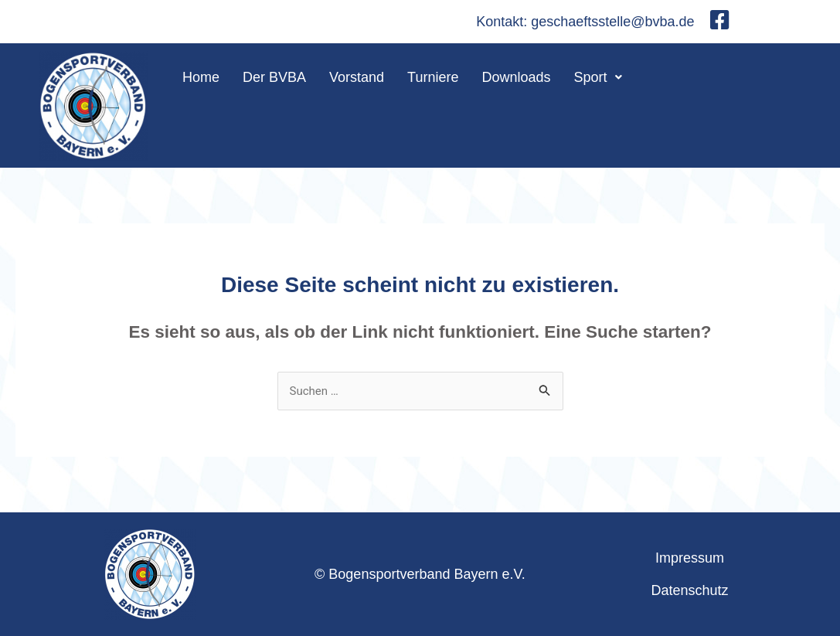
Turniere (433, 77)
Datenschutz (689, 590)
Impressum (690, 558)
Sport (598, 77)
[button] (598, 77)
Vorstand (357, 77)
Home (201, 77)
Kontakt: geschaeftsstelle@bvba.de (585, 22)
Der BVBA (274, 77)
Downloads (516, 77)
